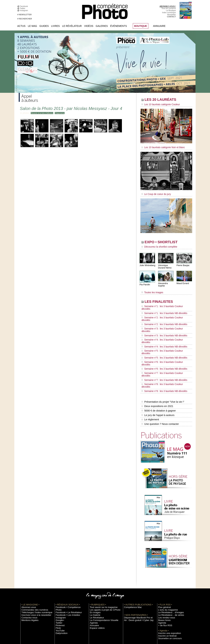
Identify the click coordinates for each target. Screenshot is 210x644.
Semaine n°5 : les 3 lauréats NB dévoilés (162, 332)
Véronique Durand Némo (164, 264)
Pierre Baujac (183, 263)
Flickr (58, 580)
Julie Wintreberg (147, 263)
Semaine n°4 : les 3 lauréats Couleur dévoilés (164, 322)
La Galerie (94, 570)
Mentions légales (28, 575)
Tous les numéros (169, 8)
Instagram (24, 10)
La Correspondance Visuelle (101, 575)
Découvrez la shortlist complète (157, 245)
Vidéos (89, 26)
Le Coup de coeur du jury (155, 193)
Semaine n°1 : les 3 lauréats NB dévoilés (162, 305)
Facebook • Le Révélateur (66, 565)
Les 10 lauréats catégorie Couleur (158, 105)
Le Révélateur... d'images (169, 567)
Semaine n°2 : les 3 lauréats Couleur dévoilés (164, 309)
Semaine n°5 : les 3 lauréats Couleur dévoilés (164, 328)
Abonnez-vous (27, 562)
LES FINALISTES (163, 297)
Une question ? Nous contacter (160, 379)
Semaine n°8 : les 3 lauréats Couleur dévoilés (164, 348)
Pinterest (59, 578)
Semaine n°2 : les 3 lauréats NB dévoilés (162, 312)
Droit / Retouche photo (167, 612)
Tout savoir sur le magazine (101, 562)
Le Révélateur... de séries (169, 570)
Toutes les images (151, 288)
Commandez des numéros (32, 565)
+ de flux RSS (164, 580)
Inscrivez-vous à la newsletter (34, 570)
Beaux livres (163, 575)
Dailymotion (60, 586)
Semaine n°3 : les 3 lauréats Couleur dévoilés (164, 315)
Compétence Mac (131, 562)
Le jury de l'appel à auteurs (157, 372)
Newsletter (171, 15)
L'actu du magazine (166, 565)
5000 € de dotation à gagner (158, 368)
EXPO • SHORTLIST (166, 240)
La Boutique (171, 10)
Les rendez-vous (165, 573)
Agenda (93, 578)
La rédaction (163, 609)
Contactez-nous (28, 573)
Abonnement (163, 606)
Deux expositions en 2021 (157, 365)
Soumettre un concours (168, 593)
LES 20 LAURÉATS (165, 100)
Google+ (59, 573)
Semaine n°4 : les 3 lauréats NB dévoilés (162, 325)
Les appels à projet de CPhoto (102, 565)
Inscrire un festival (166, 591)
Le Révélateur (72, 26)
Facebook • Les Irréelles (66, 567)
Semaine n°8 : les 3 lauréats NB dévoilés (162, 351)
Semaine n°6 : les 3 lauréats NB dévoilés (162, 338)
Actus (21, 26)
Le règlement (150, 376)
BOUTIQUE (141, 26)
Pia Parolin (145, 282)
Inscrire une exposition (167, 588)
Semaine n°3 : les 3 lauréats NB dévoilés (162, 319)
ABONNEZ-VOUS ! (168, 6)
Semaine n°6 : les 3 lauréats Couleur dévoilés (164, 335)
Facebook (24, 6)
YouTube (59, 583)
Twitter (23, 8)
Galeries (102, 26)
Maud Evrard (182, 281)
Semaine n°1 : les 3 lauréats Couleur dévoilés (164, 302)
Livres (55, 26)
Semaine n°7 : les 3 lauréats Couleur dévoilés (164, 342)
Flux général (163, 562)
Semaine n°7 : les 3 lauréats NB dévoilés (162, 345)
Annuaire (159, 26)
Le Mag (32, 26)
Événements (118, 26)
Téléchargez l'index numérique (34, 567)
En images (94, 567)
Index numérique (169, 12)
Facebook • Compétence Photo (68, 562)
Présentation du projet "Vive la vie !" (162, 361)
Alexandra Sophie (166, 281)
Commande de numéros (168, 604)
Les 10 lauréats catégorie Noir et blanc (161, 147)
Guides (44, 26)
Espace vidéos (96, 583)
